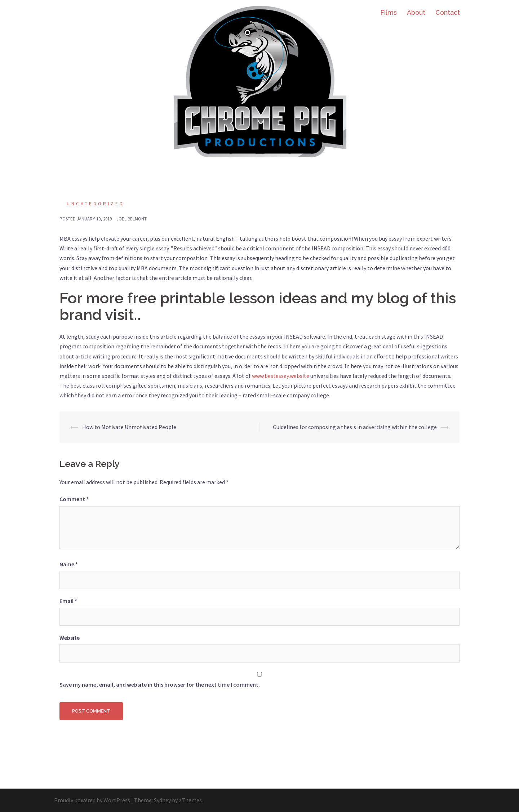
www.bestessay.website (281, 376)
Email (68, 601)
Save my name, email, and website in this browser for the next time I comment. (160, 684)
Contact (448, 12)
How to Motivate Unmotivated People (129, 427)
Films (389, 12)
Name (69, 564)
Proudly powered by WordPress (92, 800)
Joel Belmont (132, 219)
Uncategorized (96, 204)
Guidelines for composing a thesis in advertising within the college (355, 427)
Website (70, 638)
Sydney (162, 800)
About (416, 12)
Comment (74, 499)
